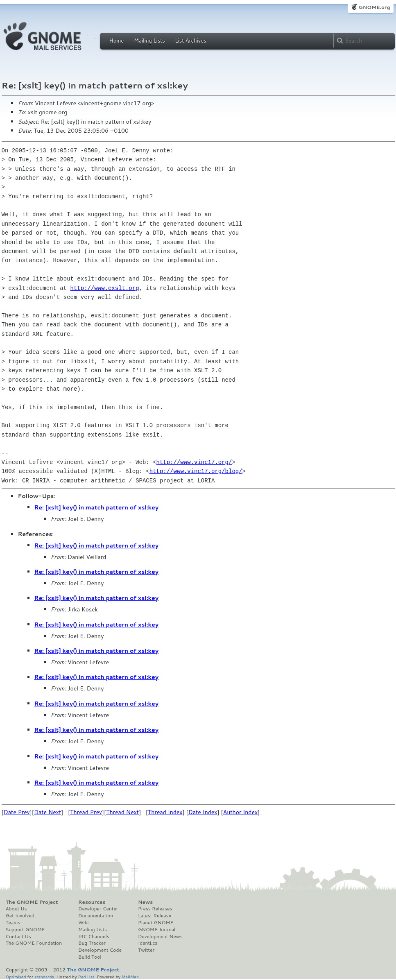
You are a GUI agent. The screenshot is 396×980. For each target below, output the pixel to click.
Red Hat (86, 977)
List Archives (190, 41)
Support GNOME (25, 930)
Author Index (240, 812)
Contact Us (18, 937)
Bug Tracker (92, 943)
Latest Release (155, 916)
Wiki (83, 923)
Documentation (96, 916)
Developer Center (98, 909)
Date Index (203, 812)
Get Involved (20, 916)
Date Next (48, 812)
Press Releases (155, 909)
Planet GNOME (156, 923)
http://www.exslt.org (105, 288)
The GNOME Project (32, 902)
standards (44, 977)
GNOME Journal (157, 930)
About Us (16, 909)
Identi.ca (148, 943)
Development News (160, 937)
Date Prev (17, 812)
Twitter (146, 950)
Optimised (16, 977)
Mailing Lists (149, 41)
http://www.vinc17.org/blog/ (196, 471)
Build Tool (90, 957)
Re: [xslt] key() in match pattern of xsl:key (97, 507)
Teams (13, 923)
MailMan (130, 977)
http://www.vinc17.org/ (194, 462)
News (145, 902)
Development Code (100, 950)
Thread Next (122, 812)
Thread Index (165, 812)
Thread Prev (86, 812)
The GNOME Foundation (34, 943)
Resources (92, 902)
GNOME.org (374, 7)
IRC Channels (94, 937)
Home (117, 41)
